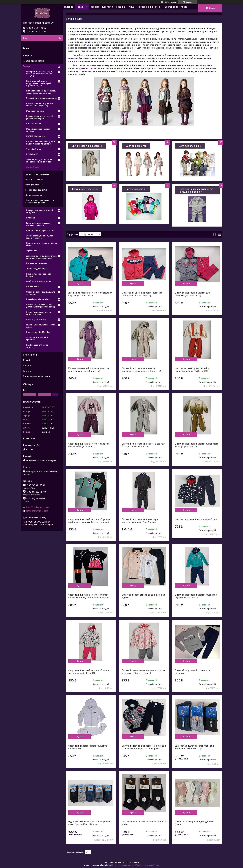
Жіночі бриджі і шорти (37, 269)
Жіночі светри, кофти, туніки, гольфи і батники (40, 237)
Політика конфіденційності (148, 865)
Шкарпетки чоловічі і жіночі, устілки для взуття (40, 117)
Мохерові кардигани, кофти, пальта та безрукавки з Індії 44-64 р (40, 74)
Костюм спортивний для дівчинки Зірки (196, 519)
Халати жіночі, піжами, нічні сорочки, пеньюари (39, 224)
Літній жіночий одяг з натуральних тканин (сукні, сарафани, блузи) (39, 83)
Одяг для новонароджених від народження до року (196, 190)
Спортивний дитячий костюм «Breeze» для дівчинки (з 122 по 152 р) (142, 294)
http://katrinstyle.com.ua (38, 507)
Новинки (121, 7)
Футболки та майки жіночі (39, 281)
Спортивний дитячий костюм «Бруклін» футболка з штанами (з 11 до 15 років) (89, 521)
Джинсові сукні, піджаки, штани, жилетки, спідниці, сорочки (42, 257)
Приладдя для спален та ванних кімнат (42, 244)
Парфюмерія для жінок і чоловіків (38, 346)
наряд (87, 42)
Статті (26, 360)
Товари (80, 7)
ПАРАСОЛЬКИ (33, 287)
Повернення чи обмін (149, 7)
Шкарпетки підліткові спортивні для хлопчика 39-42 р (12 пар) (194, 747)
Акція (132, 7)
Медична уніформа (35, 111)
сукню (205, 32)
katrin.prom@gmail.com (37, 511)
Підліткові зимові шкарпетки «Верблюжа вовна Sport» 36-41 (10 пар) (90, 823)
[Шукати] (60, 38)
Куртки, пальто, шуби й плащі (40, 230)
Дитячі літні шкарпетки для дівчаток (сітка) (195, 823)
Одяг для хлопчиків (190, 146)
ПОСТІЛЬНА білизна (35, 136)
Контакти (108, 7)
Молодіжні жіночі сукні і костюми (38, 130)
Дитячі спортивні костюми (87, 146)
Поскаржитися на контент (124, 865)
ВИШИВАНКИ (33, 154)
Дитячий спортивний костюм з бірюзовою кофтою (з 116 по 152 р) (90, 294)
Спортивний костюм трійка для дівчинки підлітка (143, 596)
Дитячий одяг (33, 167)
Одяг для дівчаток (136, 146)
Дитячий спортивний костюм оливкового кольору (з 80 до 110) (197, 445)
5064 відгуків (170, 2)
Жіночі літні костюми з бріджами (37, 339)
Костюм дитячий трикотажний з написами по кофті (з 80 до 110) (192, 370)
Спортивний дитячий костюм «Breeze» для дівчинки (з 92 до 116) (88, 672)
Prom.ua (136, 862)
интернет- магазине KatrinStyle (120, 65)
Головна (69, 7)
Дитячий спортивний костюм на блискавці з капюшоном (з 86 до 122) (141, 370)
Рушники (30, 218)
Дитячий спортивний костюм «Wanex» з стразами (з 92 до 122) (196, 596)
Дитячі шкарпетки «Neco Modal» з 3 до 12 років (144, 823)
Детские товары (88, 68)
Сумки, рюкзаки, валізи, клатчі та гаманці (41, 293)
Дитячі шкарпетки (136, 189)
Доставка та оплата (176, 7)
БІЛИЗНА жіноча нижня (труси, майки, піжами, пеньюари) (41, 143)
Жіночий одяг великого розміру (41, 98)
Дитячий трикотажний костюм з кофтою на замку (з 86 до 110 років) (143, 672)
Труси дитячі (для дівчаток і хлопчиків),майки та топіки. (40, 161)
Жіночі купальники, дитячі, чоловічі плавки (39, 313)
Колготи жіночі (33, 124)
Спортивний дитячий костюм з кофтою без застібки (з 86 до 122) (89, 445)
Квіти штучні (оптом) (36, 319)
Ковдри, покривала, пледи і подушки (39, 211)
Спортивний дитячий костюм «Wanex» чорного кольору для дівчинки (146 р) (88, 596)
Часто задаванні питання (36, 376)
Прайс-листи (30, 355)
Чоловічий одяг (34, 149)
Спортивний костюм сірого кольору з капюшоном (88, 747)
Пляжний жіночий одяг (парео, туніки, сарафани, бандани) (41, 92)
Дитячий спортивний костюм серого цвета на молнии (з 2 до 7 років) (141, 521)
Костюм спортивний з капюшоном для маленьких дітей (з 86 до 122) (89, 370)
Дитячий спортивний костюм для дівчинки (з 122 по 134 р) (193, 294)
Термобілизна (33, 251)
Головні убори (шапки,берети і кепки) (41, 326)
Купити (80, 284)
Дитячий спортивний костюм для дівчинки (193, 672)
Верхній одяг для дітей (85, 189)
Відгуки (27, 371)
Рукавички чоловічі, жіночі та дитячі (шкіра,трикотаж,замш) (41, 306)
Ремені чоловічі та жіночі (38, 299)
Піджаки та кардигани (37, 263)
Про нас (95, 7)
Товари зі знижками (33, 61)
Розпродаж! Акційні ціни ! (39, 332)
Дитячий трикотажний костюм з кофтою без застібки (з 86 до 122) (143, 445)
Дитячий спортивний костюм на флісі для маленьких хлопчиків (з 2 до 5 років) (144, 747)
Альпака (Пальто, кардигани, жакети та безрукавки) (40, 105)
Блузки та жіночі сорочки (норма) (39, 275)
